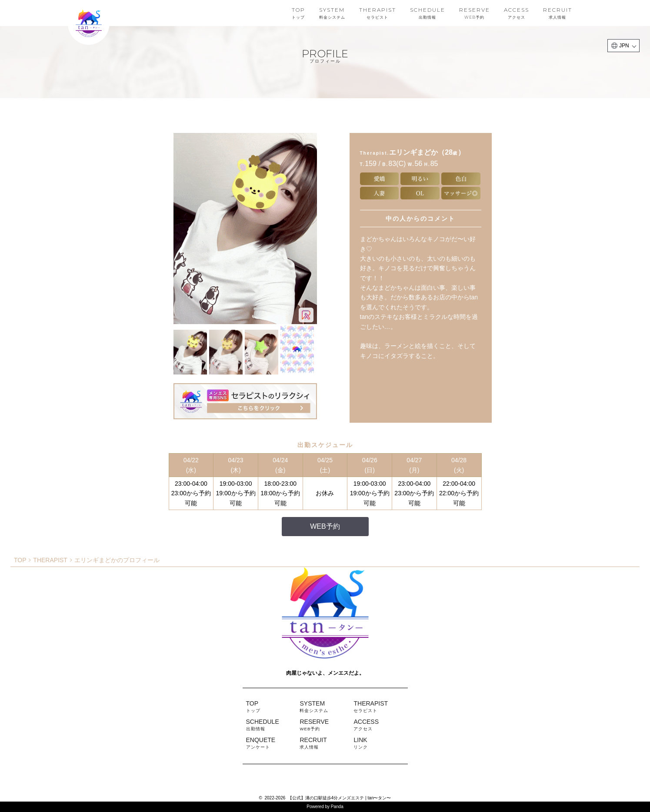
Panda (337, 807)
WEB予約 (325, 526)
